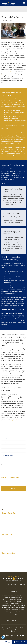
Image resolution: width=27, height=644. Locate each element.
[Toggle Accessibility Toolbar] (3, 637)
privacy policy (5, 477)
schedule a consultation (9, 421)
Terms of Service (18, 483)
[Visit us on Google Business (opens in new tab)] (9, 642)
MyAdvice (13, 632)
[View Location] (8, 519)
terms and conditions (15, 477)
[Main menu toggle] (24, 3)
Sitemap (15, 637)
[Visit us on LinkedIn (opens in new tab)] (6, 642)
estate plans (10, 71)
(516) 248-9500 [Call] (9, 509)
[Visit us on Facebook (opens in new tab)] (3, 642)
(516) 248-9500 (16, 419)
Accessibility (6, 635)
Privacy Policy (8, 483)
